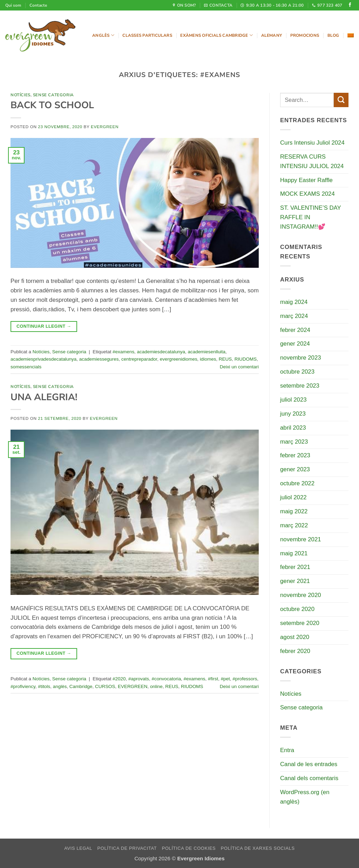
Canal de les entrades (309, 764)
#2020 (119, 679)
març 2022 (294, 525)
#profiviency (23, 686)
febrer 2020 (295, 651)
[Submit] (341, 100)
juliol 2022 (293, 497)
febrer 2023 (295, 455)
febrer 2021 (295, 567)
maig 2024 (294, 302)
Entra (287, 750)
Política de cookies (189, 848)
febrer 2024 (295, 330)
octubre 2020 (297, 609)
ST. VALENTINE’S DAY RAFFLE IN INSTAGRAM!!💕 (310, 217)
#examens (123, 352)
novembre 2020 (301, 595)
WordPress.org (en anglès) (305, 797)
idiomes (208, 359)
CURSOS (105, 686)
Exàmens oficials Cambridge (216, 35)
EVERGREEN (133, 686)
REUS (225, 359)
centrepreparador (139, 359)
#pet (225, 679)
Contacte (38, 5)
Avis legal (78, 848)
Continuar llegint (44, 326)
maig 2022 (294, 511)
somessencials (26, 367)
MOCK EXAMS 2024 (307, 194)
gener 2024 (295, 344)
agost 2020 (295, 637)
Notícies (21, 95)
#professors (245, 679)
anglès (60, 686)
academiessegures (99, 359)
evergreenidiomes (179, 359)
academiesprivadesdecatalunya (43, 359)
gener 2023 (295, 469)
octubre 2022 (297, 483)
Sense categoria (53, 95)
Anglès (103, 35)
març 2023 (294, 442)
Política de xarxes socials (258, 848)
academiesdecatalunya (161, 352)
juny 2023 (293, 414)
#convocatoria (166, 679)
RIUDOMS (246, 359)
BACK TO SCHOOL (52, 105)
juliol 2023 (293, 400)
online (156, 686)
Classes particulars (147, 35)
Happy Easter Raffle (306, 180)
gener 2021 (295, 581)
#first (213, 679)
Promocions (305, 35)
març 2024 (294, 316)
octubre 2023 (297, 372)
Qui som (13, 5)
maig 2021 (294, 553)
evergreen (105, 127)
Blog (333, 35)
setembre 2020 (300, 623)
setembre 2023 (300, 386)
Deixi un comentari (239, 367)
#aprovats (139, 679)
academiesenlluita (207, 352)
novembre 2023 (301, 358)
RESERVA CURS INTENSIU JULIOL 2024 (312, 161)
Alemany (272, 35)
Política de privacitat (127, 848)
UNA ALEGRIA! (44, 397)
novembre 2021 (301, 539)
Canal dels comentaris (309, 778)
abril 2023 (293, 428)
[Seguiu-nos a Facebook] (350, 5)
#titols (44, 686)
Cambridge (81, 686)
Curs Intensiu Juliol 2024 (312, 143)
